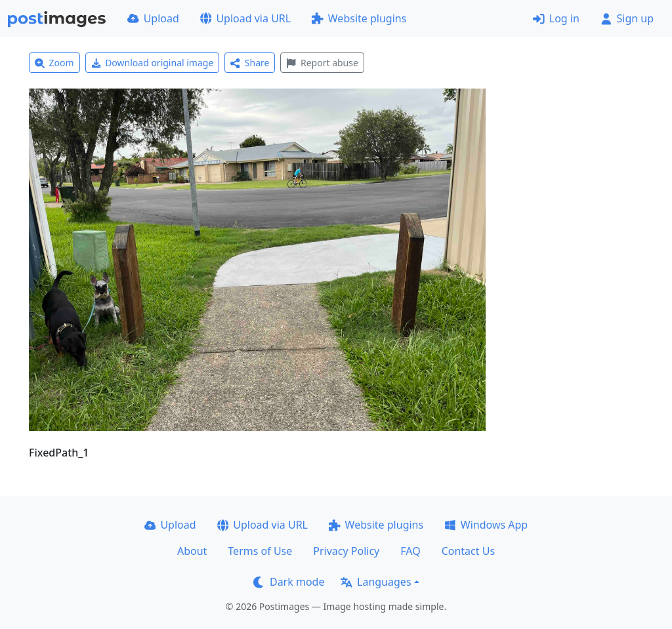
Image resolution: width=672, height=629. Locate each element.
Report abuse (322, 63)
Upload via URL (245, 18)
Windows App (486, 525)
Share (250, 63)
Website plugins (359, 18)
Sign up (627, 18)
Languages (376, 582)
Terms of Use (260, 551)
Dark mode (289, 582)
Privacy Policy (346, 551)
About (192, 551)
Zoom (54, 63)
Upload (153, 18)
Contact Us (468, 551)
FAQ (410, 551)
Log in (556, 18)
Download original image (153, 63)
